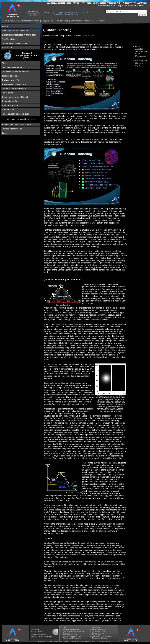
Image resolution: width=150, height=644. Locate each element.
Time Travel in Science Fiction (16, 114)
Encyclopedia (47, 21)
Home (5, 21)
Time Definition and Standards (16, 72)
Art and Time (8, 110)
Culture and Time (10, 105)
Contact (34, 630)
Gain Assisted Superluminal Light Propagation (141, 51)
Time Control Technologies (14, 89)
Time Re (82, 21)
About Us (13, 21)
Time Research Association (14, 43)
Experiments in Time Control (15, 97)
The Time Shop (62, 21)
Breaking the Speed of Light (141, 63)
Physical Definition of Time (14, 84)
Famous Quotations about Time (16, 125)
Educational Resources (30, 21)
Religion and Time (10, 76)
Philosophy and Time (12, 80)
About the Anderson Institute (15, 31)
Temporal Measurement (13, 67)
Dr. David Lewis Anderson (85, 35)
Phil (70, 635)
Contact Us (101, 21)
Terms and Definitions (12, 129)
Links (5, 133)
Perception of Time (11, 101)
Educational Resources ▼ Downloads (19, 35)
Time (4, 63)
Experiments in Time (99, 630)
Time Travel (7, 93)
